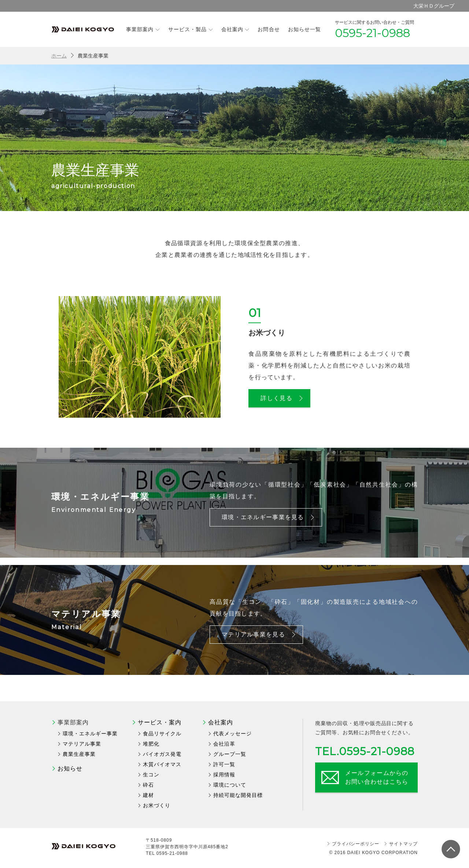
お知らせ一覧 (305, 29)
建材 (148, 795)
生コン (151, 775)
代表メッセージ (232, 734)
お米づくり (157, 805)
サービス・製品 (191, 29)
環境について (230, 785)
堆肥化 (151, 744)
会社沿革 (224, 744)
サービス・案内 (160, 722)
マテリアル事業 (82, 744)
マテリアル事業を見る (259, 634)
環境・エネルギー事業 (90, 734)
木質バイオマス (162, 764)
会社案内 (236, 29)
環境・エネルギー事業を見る (269, 517)
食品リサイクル (162, 734)
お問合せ (269, 29)
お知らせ (70, 769)
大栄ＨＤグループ (434, 6)
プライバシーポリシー (356, 844)
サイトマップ (403, 844)
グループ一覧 (230, 754)
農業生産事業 (79, 754)
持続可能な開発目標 (238, 795)
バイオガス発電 (162, 754)
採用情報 (224, 775)
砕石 (148, 785)
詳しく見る (282, 398)
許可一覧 (224, 764)
